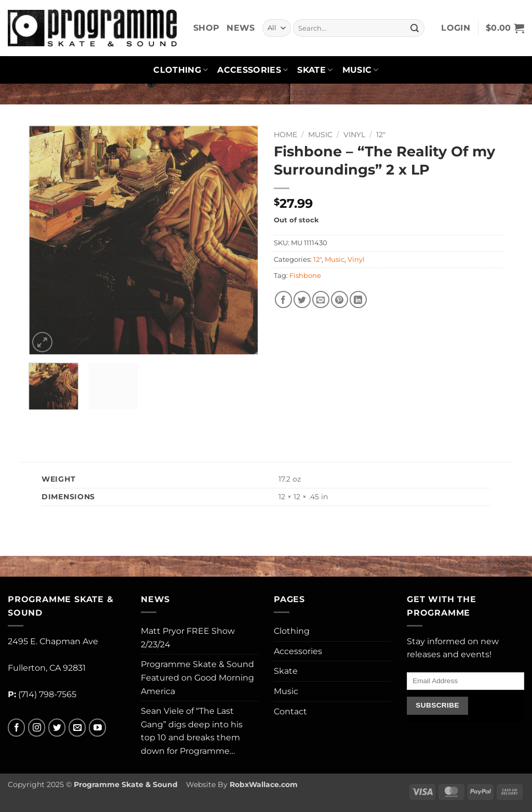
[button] (456, 28)
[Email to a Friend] (321, 299)
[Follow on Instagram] (37, 728)
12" (381, 135)
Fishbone (305, 276)
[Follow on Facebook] (16, 728)
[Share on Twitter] (302, 299)
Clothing (181, 70)
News (241, 28)
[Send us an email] (77, 728)
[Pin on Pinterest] (340, 299)
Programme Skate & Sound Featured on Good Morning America (197, 677)
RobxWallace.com (264, 784)
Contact (290, 711)
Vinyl (354, 135)
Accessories (252, 70)
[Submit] (415, 28)
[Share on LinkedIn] (358, 299)
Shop (206, 28)
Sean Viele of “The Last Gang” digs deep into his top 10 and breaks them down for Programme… (192, 731)
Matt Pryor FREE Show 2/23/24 (188, 638)
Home (285, 135)
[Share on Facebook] (283, 299)
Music (361, 70)
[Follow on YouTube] (97, 728)
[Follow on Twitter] (57, 728)
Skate (315, 70)
